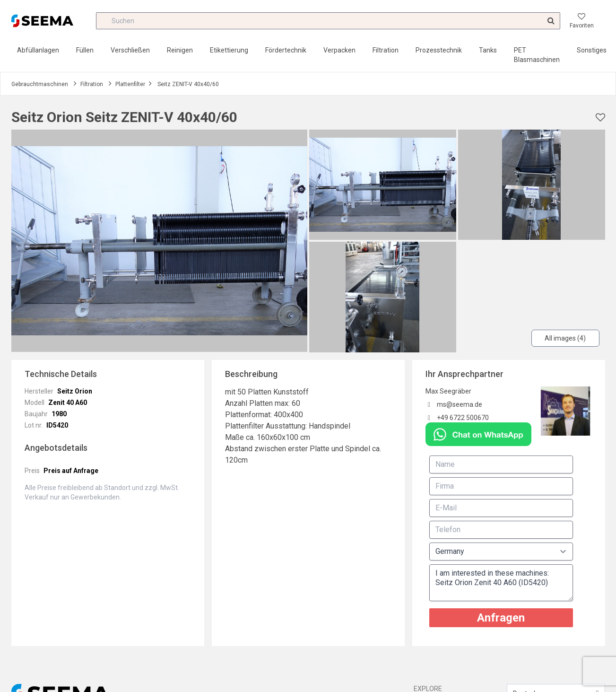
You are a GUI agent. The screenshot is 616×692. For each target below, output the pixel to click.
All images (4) (565, 338)
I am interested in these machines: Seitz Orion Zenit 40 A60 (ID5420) (501, 583)
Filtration (386, 50)
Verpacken (339, 50)
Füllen (85, 50)
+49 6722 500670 (463, 418)
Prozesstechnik (439, 50)
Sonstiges (592, 50)
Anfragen (501, 618)
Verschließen (130, 50)
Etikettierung (229, 50)
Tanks (488, 50)
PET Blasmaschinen (537, 55)
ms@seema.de (460, 404)
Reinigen (180, 50)
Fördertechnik (286, 50)
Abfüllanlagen (38, 50)
